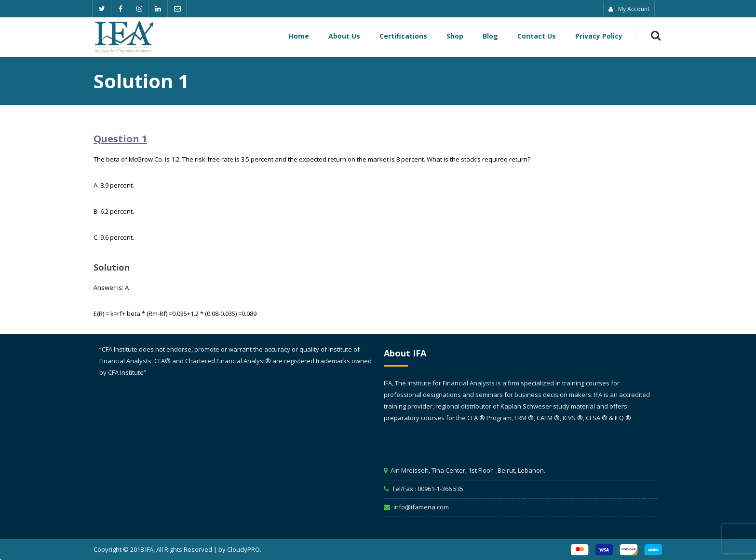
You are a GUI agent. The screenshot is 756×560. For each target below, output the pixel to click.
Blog (490, 37)
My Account (629, 9)
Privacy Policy (599, 37)
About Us (344, 37)
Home (299, 37)
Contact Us (537, 37)
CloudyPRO (243, 549)
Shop (455, 37)
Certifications (403, 37)
